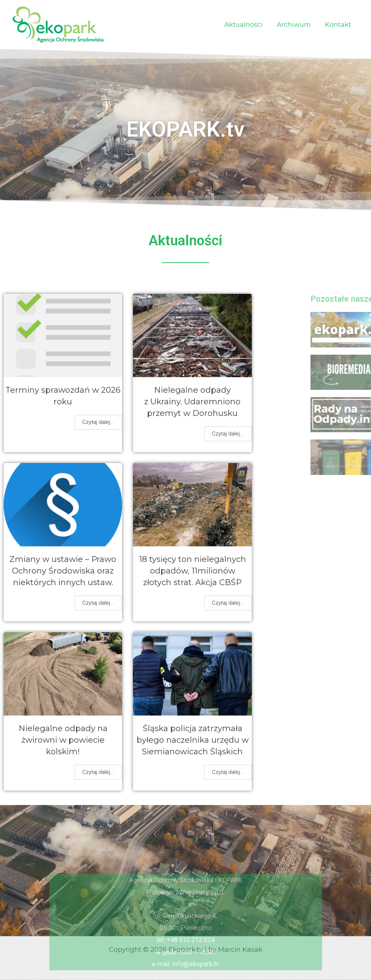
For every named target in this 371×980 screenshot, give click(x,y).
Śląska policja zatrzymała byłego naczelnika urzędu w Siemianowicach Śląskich (193, 740)
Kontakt (339, 25)
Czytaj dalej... (98, 422)
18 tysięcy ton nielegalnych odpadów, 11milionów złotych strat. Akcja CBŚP (193, 571)
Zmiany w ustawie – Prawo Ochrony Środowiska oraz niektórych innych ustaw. (63, 571)
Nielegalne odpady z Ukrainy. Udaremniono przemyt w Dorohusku (192, 402)
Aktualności (246, 25)
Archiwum (296, 25)
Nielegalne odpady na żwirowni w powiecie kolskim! (63, 740)
